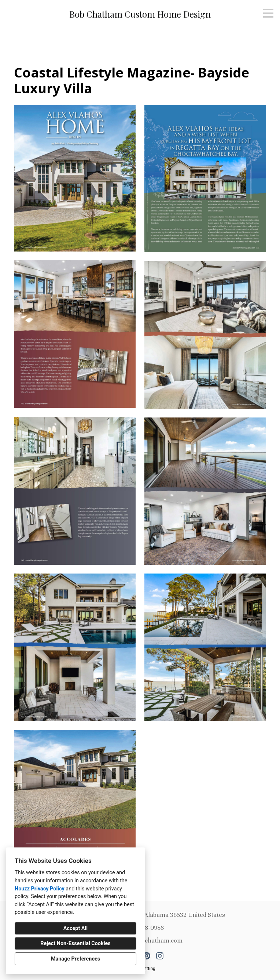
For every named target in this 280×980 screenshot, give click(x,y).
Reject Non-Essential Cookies (75, 943)
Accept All (75, 928)
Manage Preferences (75, 959)
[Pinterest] (147, 956)
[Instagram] (160, 956)
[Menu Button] (268, 13)
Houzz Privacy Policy (40, 889)
